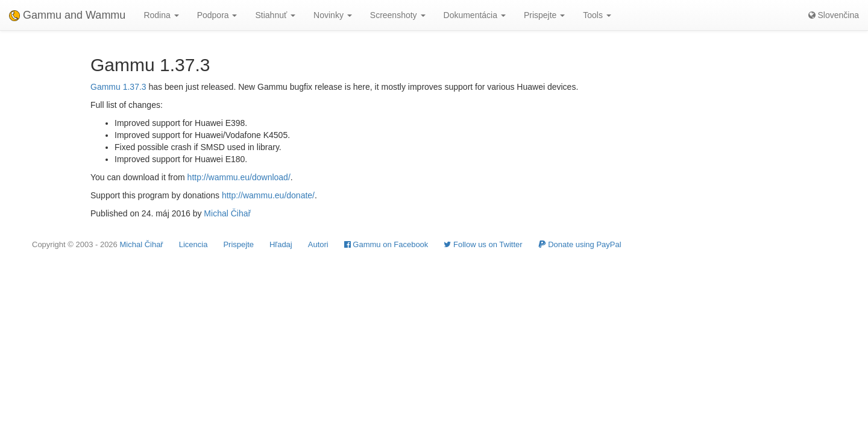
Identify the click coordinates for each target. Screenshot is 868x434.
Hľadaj (281, 244)
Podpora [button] (217, 15)
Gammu (105, 87)
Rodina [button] (161, 15)
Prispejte (238, 244)
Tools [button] (597, 15)
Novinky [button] (333, 15)
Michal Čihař (227, 213)
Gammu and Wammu (67, 15)
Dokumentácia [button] (475, 15)
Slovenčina (834, 15)
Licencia (193, 244)
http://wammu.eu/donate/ (268, 195)
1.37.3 (135, 87)
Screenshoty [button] (398, 15)
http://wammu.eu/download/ (239, 177)
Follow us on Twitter (483, 244)
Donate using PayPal (580, 244)
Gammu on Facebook (386, 244)
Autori (318, 244)
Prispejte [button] (544, 15)
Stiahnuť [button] (275, 15)
